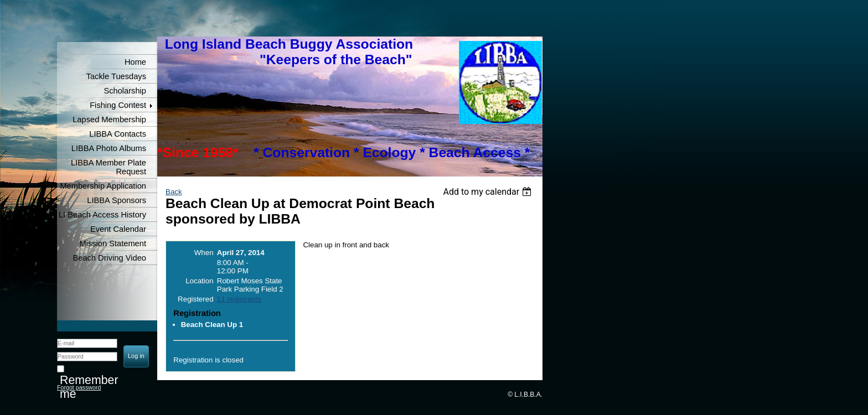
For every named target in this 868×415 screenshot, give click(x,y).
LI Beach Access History (102, 215)
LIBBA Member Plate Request (108, 167)
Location (199, 281)
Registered (195, 299)
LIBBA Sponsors (117, 200)
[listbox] (489, 192)
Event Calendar (118, 229)
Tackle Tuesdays (116, 76)
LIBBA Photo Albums (109, 148)
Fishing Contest (118, 105)
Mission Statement (113, 243)
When (204, 253)
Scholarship (125, 91)
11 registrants (239, 299)
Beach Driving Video (109, 258)
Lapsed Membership (109, 120)
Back (174, 192)
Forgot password (79, 387)
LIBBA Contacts (118, 134)
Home (135, 62)
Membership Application (103, 186)
